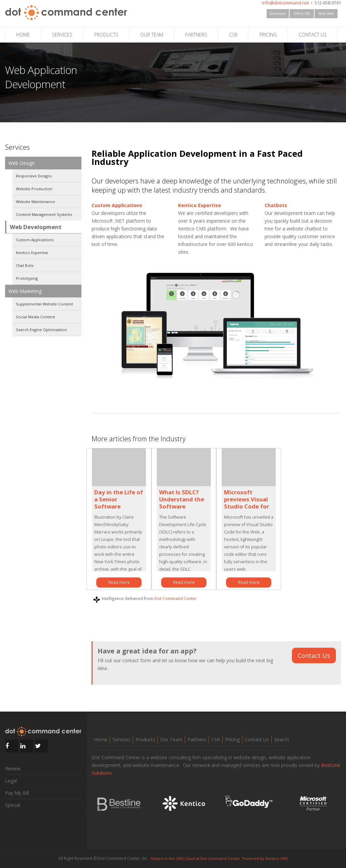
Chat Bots (25, 265)
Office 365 (302, 14)
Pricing (232, 739)
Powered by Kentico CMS (265, 858)
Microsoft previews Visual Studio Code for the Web (246, 503)
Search (281, 739)
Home (101, 739)
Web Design (22, 163)
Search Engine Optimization (41, 330)
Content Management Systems (44, 214)
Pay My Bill (17, 793)
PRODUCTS (106, 35)
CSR (233, 35)
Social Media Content (35, 317)
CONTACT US (313, 35)
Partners (197, 739)
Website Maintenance (35, 202)
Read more (119, 582)
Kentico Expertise (32, 253)
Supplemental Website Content (44, 304)
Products (145, 739)
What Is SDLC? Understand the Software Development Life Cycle (182, 506)
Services (121, 739)
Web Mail (326, 14)
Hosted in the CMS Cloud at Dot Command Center (195, 858)
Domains (278, 14)
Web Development (36, 227)
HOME (23, 35)
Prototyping (27, 278)
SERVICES (62, 35)
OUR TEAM (152, 35)
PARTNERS (196, 35)
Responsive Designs (34, 176)
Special (13, 805)
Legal (11, 781)
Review (13, 768)
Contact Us (314, 655)
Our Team (171, 739)
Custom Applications (35, 240)
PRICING (268, 35)
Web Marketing (25, 291)
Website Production (34, 189)
